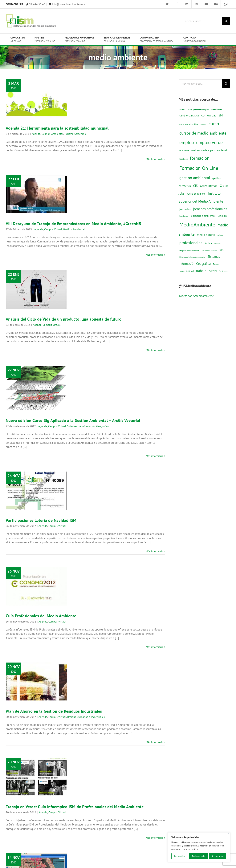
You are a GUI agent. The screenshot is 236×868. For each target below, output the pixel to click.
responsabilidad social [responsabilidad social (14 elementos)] (189, 250)
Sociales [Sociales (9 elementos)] (216, 264)
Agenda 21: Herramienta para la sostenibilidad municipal (57, 128)
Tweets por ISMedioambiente (196, 296)
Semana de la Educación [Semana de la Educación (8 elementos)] (209, 251)
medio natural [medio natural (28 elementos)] (206, 235)
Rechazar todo (199, 856)
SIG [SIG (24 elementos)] (221, 250)
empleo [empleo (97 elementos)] (187, 142)
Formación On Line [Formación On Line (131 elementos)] (199, 168)
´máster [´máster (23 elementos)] (224, 271)
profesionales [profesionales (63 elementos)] (191, 243)
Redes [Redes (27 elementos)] (208, 243)
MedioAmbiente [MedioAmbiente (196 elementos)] (197, 224)
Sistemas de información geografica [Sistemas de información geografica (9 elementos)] (192, 257)
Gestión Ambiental (52, 134)
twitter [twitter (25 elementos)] (213, 271)
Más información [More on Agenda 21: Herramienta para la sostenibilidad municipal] (155, 159)
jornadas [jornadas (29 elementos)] (185, 209)
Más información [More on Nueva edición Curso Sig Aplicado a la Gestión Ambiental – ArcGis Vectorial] (155, 456)
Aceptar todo (218, 856)
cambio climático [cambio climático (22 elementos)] (189, 116)
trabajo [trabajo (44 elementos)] (201, 271)
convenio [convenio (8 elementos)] (203, 125)
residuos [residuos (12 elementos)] (217, 243)
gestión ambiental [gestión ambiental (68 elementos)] (195, 178)
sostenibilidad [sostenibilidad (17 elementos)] (187, 271)
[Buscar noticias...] (200, 84)
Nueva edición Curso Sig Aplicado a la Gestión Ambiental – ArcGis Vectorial (73, 420)
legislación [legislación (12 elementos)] (184, 216)
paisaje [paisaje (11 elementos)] (220, 235)
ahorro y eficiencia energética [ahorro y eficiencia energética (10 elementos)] (198, 110)
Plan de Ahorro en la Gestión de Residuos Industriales (54, 711)
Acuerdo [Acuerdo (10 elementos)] (182, 110)
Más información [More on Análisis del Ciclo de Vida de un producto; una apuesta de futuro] (155, 350)
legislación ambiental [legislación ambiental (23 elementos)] (203, 216)
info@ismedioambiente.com (67, 4)
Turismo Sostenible (75, 134)
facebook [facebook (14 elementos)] (183, 159)
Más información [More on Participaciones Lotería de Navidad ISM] (155, 551)
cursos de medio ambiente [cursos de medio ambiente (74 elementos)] (203, 133)
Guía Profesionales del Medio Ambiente (41, 616)
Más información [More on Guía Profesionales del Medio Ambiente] (155, 647)
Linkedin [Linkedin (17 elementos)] (222, 216)
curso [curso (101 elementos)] (214, 124)
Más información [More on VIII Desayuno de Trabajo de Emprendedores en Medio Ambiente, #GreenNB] (155, 255)
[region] (199, 847)
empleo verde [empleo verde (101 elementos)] (209, 142)
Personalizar (180, 856)
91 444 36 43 (35, 4)
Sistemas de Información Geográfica (88, 426)
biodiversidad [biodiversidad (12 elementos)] (217, 110)
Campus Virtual (53, 229)
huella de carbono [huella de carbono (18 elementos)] (196, 194)
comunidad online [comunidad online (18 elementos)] (189, 124)
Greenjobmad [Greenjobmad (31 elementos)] (209, 186)
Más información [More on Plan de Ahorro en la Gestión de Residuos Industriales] (155, 742)
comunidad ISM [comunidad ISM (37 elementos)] (212, 115)
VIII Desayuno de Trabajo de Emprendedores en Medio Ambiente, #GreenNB (73, 224)
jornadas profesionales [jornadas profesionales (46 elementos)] (210, 209)
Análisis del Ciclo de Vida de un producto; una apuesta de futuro (64, 319)
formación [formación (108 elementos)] (200, 158)
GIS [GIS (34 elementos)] (195, 186)
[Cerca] (228, 834)
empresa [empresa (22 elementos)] (184, 150)
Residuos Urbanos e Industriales (86, 717)
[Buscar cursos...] (201, 21)
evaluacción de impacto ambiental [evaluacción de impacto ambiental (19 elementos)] (209, 150)
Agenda (36, 134)
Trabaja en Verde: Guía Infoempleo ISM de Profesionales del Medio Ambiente (75, 807)
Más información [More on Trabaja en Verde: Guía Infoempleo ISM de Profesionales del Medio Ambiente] (155, 838)
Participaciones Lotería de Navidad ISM (41, 520)
